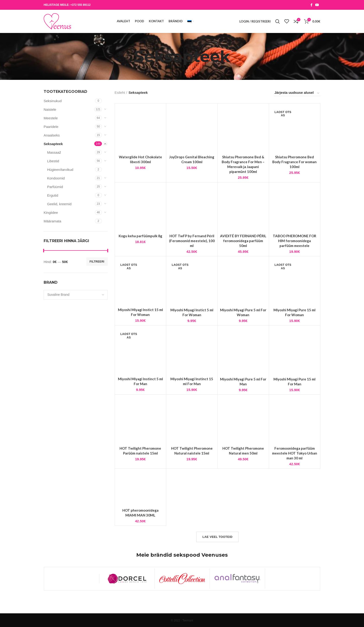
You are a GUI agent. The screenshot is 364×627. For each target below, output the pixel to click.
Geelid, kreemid (59, 204)
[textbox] (58, 295)
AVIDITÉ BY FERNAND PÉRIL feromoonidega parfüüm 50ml (243, 254)
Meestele (51, 118)
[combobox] (76, 295)
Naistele (50, 109)
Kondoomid (56, 178)
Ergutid (53, 195)
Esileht (120, 93)
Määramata (52, 221)
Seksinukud (53, 101)
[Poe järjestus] (297, 93)
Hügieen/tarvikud (60, 170)
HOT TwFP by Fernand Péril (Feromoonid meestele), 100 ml (192, 254)
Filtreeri (97, 262)
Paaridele (51, 127)
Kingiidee (51, 213)
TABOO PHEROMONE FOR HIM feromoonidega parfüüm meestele (294, 254)
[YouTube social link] (317, 5)
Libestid (53, 161)
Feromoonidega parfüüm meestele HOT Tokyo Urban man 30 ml (295, 467)
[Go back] (128, 56)
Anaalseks (52, 135)
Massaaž (54, 152)
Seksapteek (53, 144)
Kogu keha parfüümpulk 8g (140, 249)
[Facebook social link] (311, 5)
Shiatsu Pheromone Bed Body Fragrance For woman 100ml (294, 162)
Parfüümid (55, 187)
